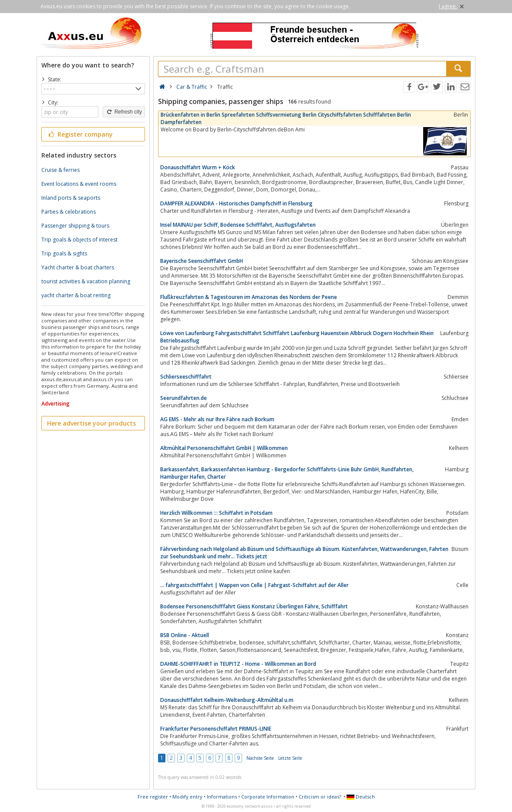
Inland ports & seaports (71, 198)
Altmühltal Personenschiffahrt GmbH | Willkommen (224, 448)
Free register (153, 797)
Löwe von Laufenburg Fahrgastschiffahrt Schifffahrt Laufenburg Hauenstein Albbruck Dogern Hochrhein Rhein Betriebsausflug (297, 337)
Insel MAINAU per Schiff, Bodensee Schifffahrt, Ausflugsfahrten (238, 225)
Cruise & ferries (61, 170)
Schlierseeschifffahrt (186, 377)
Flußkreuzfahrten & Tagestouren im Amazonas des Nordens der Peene (249, 297)
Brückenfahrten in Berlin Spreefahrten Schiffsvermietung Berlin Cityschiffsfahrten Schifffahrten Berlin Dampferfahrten (286, 118)
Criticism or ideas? (320, 797)
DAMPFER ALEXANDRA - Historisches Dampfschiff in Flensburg (236, 203)
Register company (80, 134)
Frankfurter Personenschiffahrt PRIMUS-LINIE (216, 729)
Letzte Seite (290, 758)
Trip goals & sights (64, 253)
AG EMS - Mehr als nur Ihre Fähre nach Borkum (217, 419)
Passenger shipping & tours (75, 226)
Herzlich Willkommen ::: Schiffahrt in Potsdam (216, 513)
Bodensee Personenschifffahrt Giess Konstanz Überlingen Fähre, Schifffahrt (254, 606)
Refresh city (124, 112)
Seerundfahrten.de (184, 398)
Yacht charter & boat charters (78, 267)
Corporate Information (268, 797)
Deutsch (361, 797)
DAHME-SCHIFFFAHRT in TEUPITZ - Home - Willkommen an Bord (238, 664)
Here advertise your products (91, 423)
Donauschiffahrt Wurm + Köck (198, 167)
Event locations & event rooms (79, 184)
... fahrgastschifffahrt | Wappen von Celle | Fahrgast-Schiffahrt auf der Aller (254, 585)
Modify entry (187, 797)
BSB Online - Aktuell (185, 635)
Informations (222, 797)
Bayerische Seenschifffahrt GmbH (202, 261)
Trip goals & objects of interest (79, 240)
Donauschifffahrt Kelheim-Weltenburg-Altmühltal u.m (227, 700)
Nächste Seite (260, 758)
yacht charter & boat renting (76, 295)
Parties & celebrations (69, 212)
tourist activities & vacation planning (86, 281)
